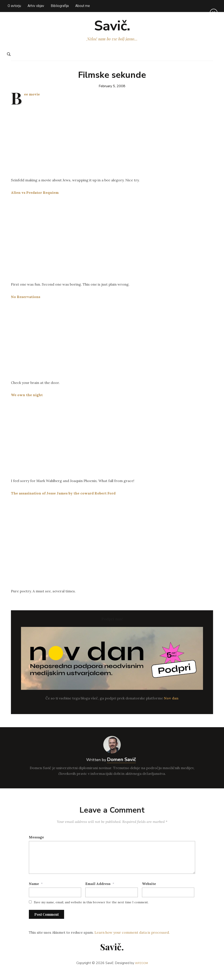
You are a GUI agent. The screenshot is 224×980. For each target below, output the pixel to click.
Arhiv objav (36, 6)
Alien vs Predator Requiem (35, 200)
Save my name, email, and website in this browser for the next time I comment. (91, 910)
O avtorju (14, 6)
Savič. (112, 30)
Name (34, 891)
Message (36, 845)
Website (149, 891)
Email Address (98, 891)
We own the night (27, 402)
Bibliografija (60, 6)
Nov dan (171, 706)
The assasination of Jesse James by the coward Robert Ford (63, 501)
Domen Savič (121, 767)
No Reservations (26, 304)
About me (83, 6)
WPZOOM (141, 970)
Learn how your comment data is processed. (132, 940)
